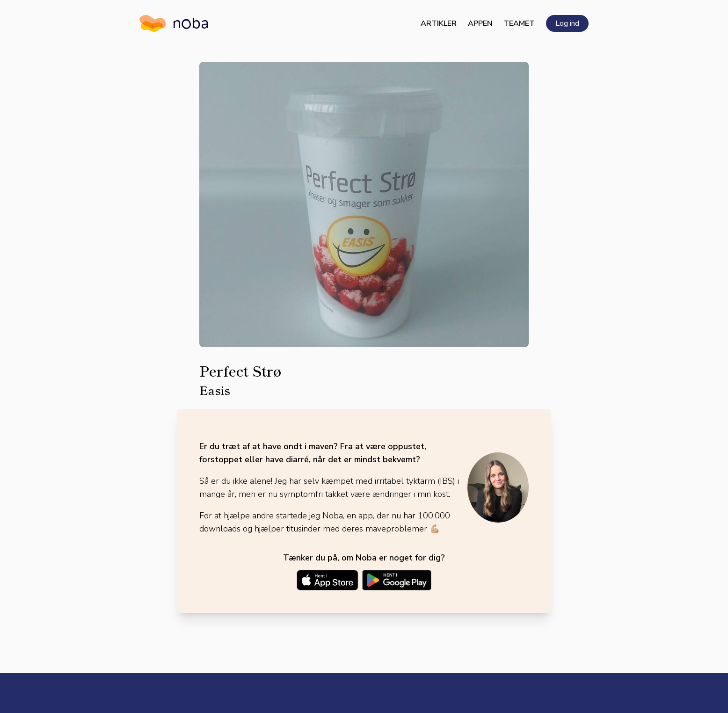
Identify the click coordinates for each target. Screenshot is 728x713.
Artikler (439, 23)
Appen (480, 23)
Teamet (519, 23)
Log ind (567, 23)
